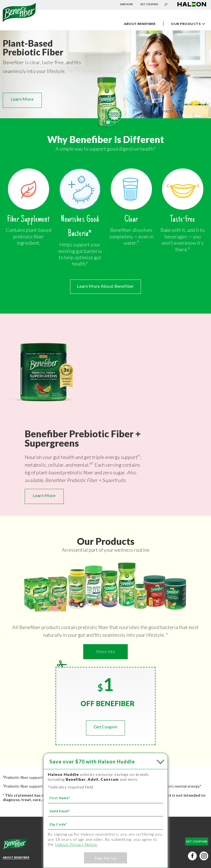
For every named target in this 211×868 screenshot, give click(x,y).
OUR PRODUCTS (190, 24)
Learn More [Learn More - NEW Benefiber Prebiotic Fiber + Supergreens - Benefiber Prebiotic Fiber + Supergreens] (44, 495)
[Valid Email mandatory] (105, 811)
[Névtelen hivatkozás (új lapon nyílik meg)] (192, 7)
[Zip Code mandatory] (105, 824)
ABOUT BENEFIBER (140, 24)
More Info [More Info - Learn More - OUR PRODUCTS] (106, 651)
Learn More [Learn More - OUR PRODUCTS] (22, 99)
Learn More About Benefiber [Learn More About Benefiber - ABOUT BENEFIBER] (105, 286)
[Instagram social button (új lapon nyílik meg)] (204, 856)
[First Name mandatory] (105, 798)
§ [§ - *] (90, 463)
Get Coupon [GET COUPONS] (105, 727)
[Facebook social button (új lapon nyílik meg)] (192, 856)
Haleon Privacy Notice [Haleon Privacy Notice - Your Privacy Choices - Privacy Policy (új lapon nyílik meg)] (76, 844)
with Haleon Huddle (92, 762)
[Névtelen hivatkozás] (19, 20)
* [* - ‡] (140, 456)
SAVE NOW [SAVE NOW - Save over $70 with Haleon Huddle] (126, 4)
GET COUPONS (149, 4)
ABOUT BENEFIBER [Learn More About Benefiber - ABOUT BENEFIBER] (16, 857)
